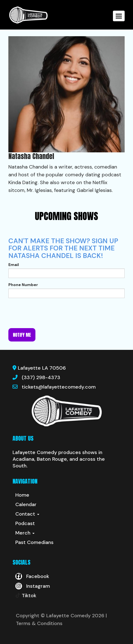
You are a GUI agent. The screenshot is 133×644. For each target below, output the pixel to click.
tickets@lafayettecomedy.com (59, 387)
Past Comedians (34, 542)
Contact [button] (27, 514)
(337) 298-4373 (41, 377)
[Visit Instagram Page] (33, 586)
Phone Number (23, 285)
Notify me (22, 335)
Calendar (26, 504)
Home (22, 495)
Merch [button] (25, 533)
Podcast (25, 523)
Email (14, 265)
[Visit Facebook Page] (32, 576)
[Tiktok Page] (26, 596)
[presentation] (51, 313)
